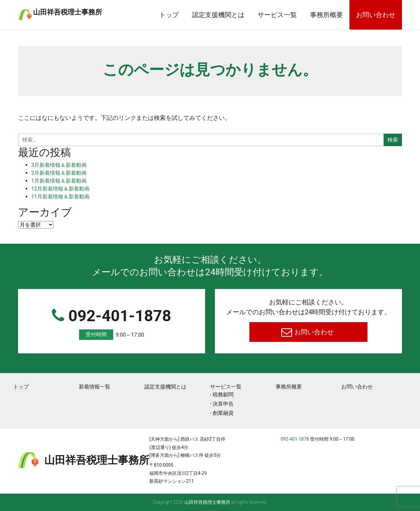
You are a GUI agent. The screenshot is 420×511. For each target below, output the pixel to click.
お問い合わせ (376, 15)
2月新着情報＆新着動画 (59, 173)
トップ (169, 15)
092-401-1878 (112, 323)
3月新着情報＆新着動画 (59, 165)
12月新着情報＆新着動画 (60, 189)
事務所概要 (326, 15)
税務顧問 (223, 395)
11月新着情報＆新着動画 (60, 197)
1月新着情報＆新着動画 (59, 181)
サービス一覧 (277, 15)
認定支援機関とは (218, 15)
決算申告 (223, 404)
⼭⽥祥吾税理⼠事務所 (94, 11)
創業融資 (223, 413)
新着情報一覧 (94, 387)
